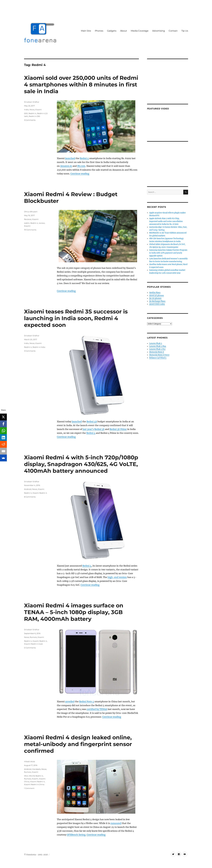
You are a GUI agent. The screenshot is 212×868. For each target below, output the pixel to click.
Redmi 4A (92, 422)
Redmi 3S (99, 429)
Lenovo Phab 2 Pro (157, 349)
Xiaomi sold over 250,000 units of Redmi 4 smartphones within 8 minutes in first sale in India (81, 84)
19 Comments (30, 230)
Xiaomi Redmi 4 (40, 493)
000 (26, 113)
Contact (173, 31)
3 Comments (30, 120)
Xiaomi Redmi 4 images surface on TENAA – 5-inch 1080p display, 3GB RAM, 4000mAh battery (74, 612)
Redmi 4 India (39, 347)
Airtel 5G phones (157, 296)
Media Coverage (140, 31)
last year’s (88, 429)
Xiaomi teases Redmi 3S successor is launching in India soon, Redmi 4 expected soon (76, 318)
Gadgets (112, 31)
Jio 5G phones (155, 298)
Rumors (33, 637)
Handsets (36, 769)
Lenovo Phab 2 (156, 343)
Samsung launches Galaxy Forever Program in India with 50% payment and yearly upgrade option (168, 253)
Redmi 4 (84, 158)
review (42, 223)
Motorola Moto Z (157, 352)
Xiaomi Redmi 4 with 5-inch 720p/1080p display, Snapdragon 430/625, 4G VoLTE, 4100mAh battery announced (81, 464)
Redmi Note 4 (87, 702)
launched (70, 158)
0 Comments (30, 648)
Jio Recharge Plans (157, 301)
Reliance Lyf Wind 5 (158, 358)
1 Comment (29, 788)
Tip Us (185, 31)
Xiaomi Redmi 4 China (34, 784)
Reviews (28, 219)
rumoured (116, 823)
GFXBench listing (76, 835)
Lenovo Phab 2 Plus (158, 346)
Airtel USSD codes (157, 304)
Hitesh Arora (30, 761)
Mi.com (81, 166)
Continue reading (80, 174)
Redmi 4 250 (34, 116)
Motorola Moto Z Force (159, 355)
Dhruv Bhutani (31, 212)
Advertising (159, 31)
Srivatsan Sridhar (32, 102)
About (124, 31)
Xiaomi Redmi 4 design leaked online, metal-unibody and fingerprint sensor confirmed (78, 744)
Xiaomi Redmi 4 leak (33, 644)
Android (28, 489)
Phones (99, 31)
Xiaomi (38, 110)
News (32, 110)
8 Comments (30, 497)
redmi (27, 223)
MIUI (26, 776)
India (26, 110)
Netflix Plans (155, 293)
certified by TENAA (97, 709)
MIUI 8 (32, 776)
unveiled (70, 702)
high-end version (117, 577)
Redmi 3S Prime (118, 429)
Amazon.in (66, 166)
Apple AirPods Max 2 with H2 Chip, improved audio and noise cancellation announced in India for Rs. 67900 (166, 221)
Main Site (86, 31)
